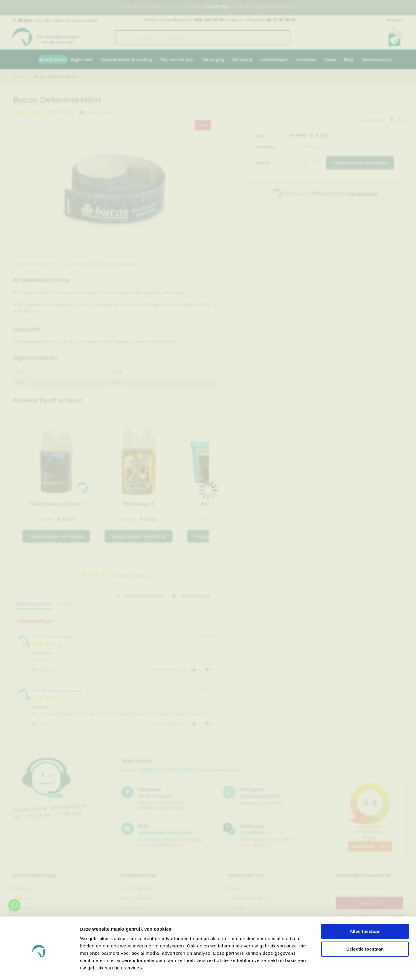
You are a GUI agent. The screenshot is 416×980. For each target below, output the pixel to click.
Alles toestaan (365, 907)
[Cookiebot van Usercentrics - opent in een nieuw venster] (39, 968)
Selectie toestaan (365, 924)
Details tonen (330, 968)
